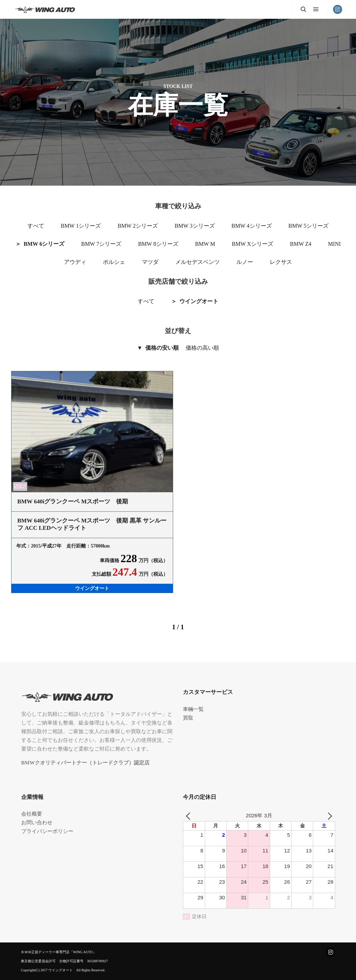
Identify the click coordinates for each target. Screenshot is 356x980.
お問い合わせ (37, 823)
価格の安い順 (162, 348)
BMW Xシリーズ (253, 244)
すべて (36, 226)
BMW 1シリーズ (81, 226)
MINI (334, 244)
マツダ (150, 262)
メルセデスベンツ (197, 262)
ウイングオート (199, 301)
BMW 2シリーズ (138, 226)
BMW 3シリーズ (195, 226)
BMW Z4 (301, 244)
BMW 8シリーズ (158, 244)
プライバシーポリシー (47, 831)
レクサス (281, 262)
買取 (188, 718)
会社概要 (32, 814)
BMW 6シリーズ (44, 244)
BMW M (205, 244)
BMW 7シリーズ (101, 244)
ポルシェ (114, 262)
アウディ (75, 262)
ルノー (245, 262)
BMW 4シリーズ (252, 226)
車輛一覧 (193, 709)
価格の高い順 (202, 348)
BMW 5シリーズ (309, 226)
